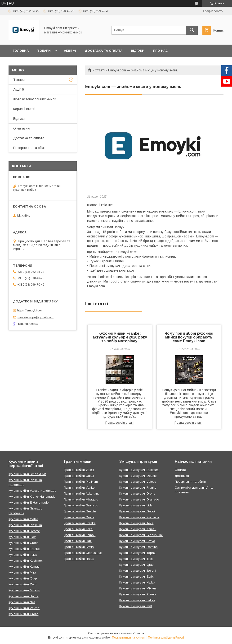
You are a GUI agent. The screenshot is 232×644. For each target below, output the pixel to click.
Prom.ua (138, 633)
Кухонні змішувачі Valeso (138, 482)
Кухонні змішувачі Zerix (136, 577)
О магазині (22, 128)
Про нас (160, 51)
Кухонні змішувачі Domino (138, 547)
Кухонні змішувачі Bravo (137, 541)
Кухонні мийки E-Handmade (29, 503)
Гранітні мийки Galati (79, 476)
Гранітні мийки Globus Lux (83, 553)
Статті (100, 70)
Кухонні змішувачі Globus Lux (141, 535)
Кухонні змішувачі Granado (139, 499)
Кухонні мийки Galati (23, 519)
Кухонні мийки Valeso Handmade (32, 491)
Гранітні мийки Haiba (79, 559)
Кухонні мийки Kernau (24, 567)
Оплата (180, 470)
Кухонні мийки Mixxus (24, 590)
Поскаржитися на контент (129, 638)
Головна (21, 51)
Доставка (182, 476)
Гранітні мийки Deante (80, 511)
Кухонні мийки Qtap (23, 578)
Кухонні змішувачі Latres (137, 600)
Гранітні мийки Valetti (79, 470)
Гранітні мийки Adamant (81, 493)
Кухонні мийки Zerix (23, 584)
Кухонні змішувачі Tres (136, 559)
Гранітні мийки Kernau (80, 535)
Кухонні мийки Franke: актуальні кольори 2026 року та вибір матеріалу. (120, 337)
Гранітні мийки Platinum (81, 482)
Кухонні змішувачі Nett (136, 606)
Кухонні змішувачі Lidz (136, 505)
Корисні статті (24, 109)
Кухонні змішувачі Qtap (136, 565)
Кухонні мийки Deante (24, 531)
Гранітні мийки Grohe (79, 517)
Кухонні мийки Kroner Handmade (32, 497)
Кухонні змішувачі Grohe (137, 493)
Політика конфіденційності (166, 638)
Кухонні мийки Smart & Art (27, 474)
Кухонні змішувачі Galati (137, 511)
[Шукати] (192, 30)
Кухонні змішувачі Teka (136, 523)
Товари (44, 51)
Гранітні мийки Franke (80, 523)
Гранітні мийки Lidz (78, 541)
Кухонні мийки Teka (23, 555)
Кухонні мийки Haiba (23, 596)
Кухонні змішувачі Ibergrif (138, 571)
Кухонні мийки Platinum (25, 525)
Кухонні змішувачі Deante (138, 476)
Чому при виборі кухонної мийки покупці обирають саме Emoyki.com (189, 337)
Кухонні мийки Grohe (23, 543)
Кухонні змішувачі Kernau (138, 529)
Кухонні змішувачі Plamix (138, 594)
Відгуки (138, 51)
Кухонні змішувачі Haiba (137, 582)
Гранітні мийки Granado (81, 505)
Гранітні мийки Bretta (79, 547)
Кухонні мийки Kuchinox (26, 561)
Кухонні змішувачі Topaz (137, 553)
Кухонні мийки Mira (22, 572)
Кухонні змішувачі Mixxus (138, 588)
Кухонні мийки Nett (22, 602)
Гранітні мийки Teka (78, 529)
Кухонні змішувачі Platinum (139, 470)
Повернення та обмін (30, 148)
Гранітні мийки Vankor (80, 488)
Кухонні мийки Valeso (24, 608)
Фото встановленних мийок (35, 99)
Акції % (70, 51)
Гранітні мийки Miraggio (81, 499)
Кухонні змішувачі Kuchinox (139, 517)
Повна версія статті (120, 423)
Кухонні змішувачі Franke (138, 488)
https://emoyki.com (30, 310)
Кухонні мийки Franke (24, 549)
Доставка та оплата (104, 51)
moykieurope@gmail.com (36, 317)
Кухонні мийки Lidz (22, 537)
